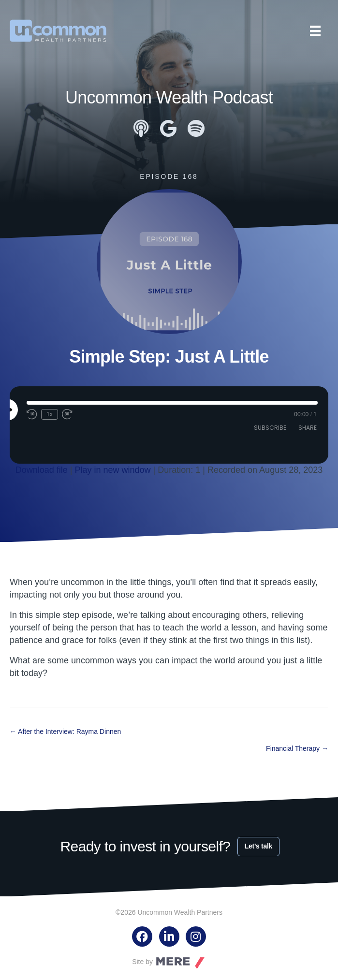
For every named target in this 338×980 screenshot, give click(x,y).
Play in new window (113, 470)
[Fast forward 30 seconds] (68, 414)
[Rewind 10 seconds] (32, 414)
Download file (42, 470)
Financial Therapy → (297, 748)
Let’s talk (258, 846)
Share (308, 428)
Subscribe (270, 428)
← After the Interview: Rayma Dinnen (65, 731)
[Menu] (315, 31)
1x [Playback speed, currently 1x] (50, 414)
